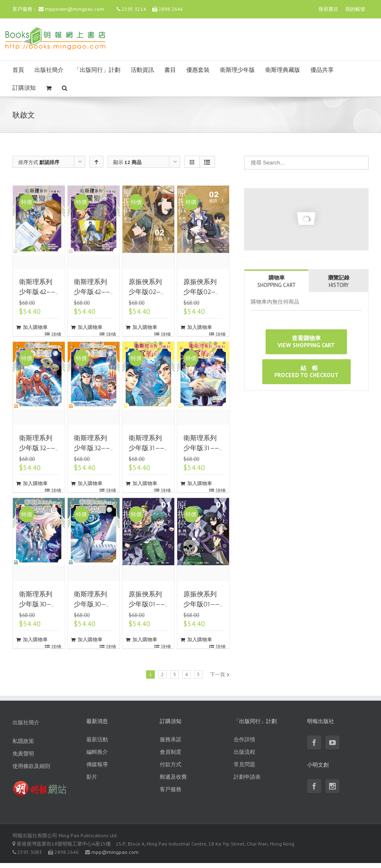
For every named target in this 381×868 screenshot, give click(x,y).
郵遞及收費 (173, 777)
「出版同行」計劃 (97, 70)
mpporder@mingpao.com (74, 9)
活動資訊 (142, 70)
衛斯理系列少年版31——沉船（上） (201, 448)
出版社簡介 (49, 70)
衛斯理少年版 (237, 70)
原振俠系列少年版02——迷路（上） (202, 292)
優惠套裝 (198, 70)
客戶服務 (171, 789)
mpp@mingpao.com (115, 852)
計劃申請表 (247, 777)
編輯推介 (97, 752)
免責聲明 (23, 754)
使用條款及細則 (31, 766)
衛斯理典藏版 (283, 70)
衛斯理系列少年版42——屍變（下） (37, 292)
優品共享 (322, 70)
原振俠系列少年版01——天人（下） (147, 604)
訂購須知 (24, 88)
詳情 (56, 335)
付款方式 (171, 764)
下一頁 (217, 674)
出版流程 (244, 752)
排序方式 (39, 162)
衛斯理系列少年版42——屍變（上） (92, 292)
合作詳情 (244, 739)
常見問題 (244, 764)
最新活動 (97, 739)
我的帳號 (355, 9)
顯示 (127, 162)
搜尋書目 (328, 9)
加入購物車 (35, 327)
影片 (92, 777)
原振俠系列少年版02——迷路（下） (147, 292)
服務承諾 (171, 739)
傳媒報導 (97, 764)
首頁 (18, 70)
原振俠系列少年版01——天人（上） (201, 604)
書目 (170, 70)
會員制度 (171, 752)
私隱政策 (23, 741)
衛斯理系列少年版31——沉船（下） (147, 448)
